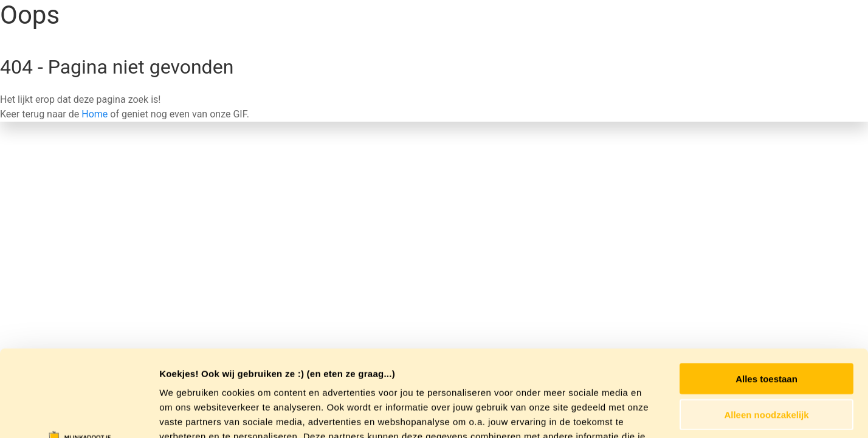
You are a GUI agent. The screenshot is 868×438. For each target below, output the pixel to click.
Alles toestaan (766, 292)
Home (95, 114)
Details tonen (657, 414)
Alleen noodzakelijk (766, 328)
